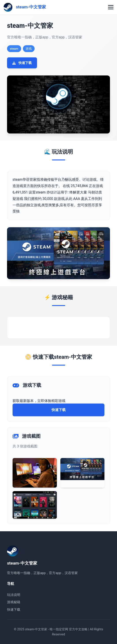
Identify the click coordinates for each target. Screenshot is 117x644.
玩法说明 (14, 595)
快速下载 (22, 63)
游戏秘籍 (14, 602)
